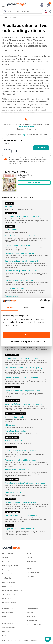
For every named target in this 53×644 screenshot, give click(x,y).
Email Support (31, 562)
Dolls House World (26, 127)
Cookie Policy (7, 599)
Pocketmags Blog (8, 574)
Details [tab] (27, 307)
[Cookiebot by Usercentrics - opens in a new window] (40, 301)
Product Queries (8, 612)
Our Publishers (7, 578)
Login (24, 135)
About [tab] (44, 307)
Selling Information (9, 627)
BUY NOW (41, 148)
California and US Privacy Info (12, 590)
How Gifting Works (33, 572)
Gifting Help (30, 576)
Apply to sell (6, 631)
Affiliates (5, 616)
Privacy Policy (7, 586)
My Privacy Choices (9, 603)
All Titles (5, 558)
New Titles (6, 562)
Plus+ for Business (9, 582)
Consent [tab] (9, 307)
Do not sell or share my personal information (26, 342)
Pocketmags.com (32, 616)
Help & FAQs (31, 558)
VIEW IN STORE (34, 183)
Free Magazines (8, 570)
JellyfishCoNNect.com (34, 625)
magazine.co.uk (32, 620)
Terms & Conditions (9, 594)
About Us (30, 612)
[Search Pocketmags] (5, 12)
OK (26, 335)
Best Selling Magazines (10, 566)
